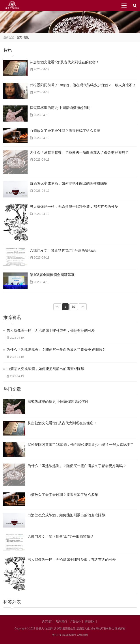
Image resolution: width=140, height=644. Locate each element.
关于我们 (47, 621)
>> (83, 307)
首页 (19, 38)
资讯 (26, 38)
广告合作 (76, 621)
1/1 (74, 307)
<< (57, 307)
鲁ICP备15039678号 (64, 635)
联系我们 (62, 621)
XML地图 (83, 635)
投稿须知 (90, 621)
